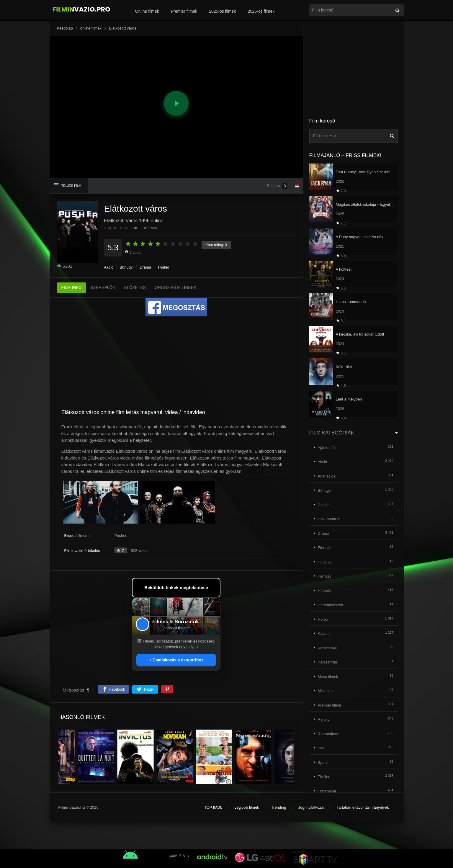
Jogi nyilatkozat (311, 807)
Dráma (145, 267)
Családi (324, 505)
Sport (322, 762)
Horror (323, 619)
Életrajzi (325, 548)
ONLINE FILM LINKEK (176, 287)
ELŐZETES (135, 287)
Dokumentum (329, 519)
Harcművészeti (331, 605)
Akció (109, 267)
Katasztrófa (328, 662)
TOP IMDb (213, 807)
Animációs (327, 476)
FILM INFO (72, 287)
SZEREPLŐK (103, 287)
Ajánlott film (328, 448)
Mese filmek (328, 677)
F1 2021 (325, 562)
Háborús (325, 591)
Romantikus (328, 734)
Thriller (163, 267)
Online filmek (147, 11)
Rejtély (324, 719)
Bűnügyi (126, 267)
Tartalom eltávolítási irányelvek (363, 807)
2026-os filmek (261, 11)
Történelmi (327, 791)
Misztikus (326, 691)
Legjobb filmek (247, 807)
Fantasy (325, 576)
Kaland (324, 634)
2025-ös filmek (222, 11)
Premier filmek (184, 11)
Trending (279, 807)
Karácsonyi (327, 648)
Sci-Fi (323, 748)
